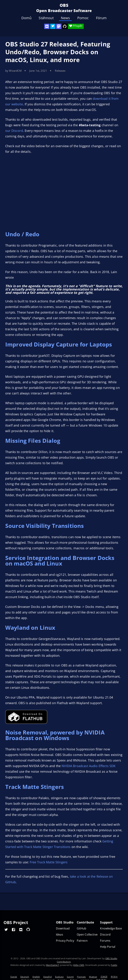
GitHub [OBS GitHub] (82, 928)
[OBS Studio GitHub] (65, 26)
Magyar (93, 977)
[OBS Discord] (47, 26)
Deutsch (25, 977)
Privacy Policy (65, 941)
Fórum (101, 18)
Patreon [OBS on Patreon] (82, 941)
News (65, 18)
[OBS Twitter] (53, 26)
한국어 (114, 977)
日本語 (104, 977)
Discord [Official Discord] (105, 935)
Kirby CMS (79, 965)
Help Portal (108, 947)
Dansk (14, 977)
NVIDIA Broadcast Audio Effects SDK (88, 766)
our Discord (14, 131)
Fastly (114, 965)
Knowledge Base (111, 928)
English (36, 977)
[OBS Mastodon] (59, 26)
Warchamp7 (52, 965)
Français (81, 977)
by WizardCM (13, 71)
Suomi (70, 977)
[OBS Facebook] (13, 929)
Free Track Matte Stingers (49, 862)
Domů (26, 18)
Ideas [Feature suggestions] (60, 935)
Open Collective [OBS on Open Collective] (87, 935)
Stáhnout (46, 18)
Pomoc (83, 18)
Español (48, 977)
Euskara (59, 977)
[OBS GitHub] (28, 929)
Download (63, 928)
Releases (60, 71)
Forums (105, 941)
